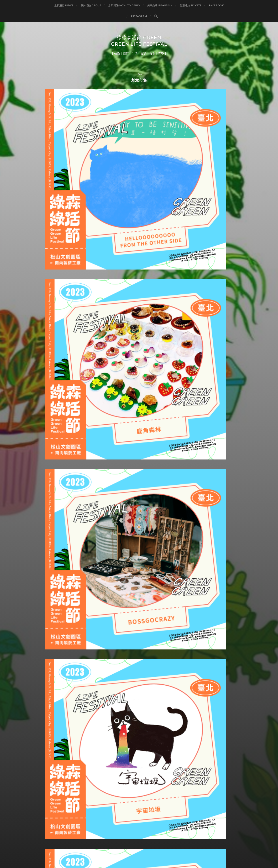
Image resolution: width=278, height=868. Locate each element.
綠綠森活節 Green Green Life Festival (139, 44)
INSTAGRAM (139, 16)
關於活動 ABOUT (91, 5)
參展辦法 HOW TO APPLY (124, 5)
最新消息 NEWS (64, 5)
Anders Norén (146, 852)
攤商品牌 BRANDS (159, 5)
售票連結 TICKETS (191, 5)
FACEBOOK (216, 5)
